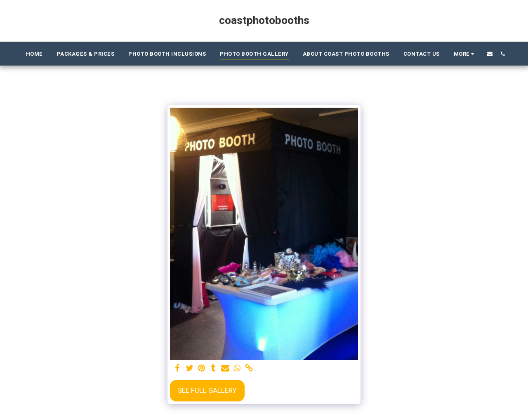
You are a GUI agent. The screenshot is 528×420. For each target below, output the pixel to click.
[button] (490, 54)
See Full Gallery (207, 391)
